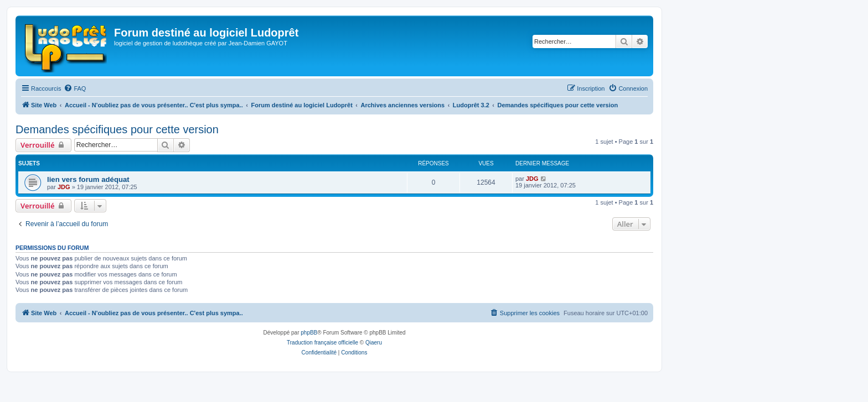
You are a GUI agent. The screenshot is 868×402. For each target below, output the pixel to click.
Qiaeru (374, 343)
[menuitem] (75, 88)
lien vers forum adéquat (88, 179)
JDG (64, 187)
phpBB (309, 333)
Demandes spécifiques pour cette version (117, 129)
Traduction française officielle (322, 343)
